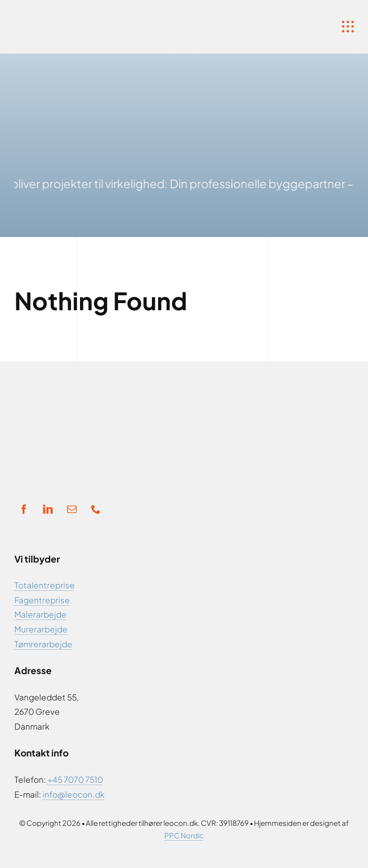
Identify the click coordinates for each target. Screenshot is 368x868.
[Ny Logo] (91, 14)
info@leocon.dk (74, 794)
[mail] (72, 509)
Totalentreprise (45, 585)
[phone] (96, 509)
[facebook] (24, 509)
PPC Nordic (184, 835)
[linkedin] (48, 509)
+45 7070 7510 (75, 779)
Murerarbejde (41, 629)
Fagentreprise (42, 600)
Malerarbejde (40, 614)
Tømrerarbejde (43, 644)
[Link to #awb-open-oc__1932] (348, 27)
